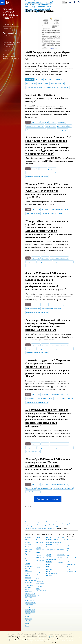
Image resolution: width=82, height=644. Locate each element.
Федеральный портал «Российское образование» (72, 561)
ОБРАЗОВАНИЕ (42, 534)
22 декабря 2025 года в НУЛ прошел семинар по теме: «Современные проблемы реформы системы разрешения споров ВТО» (48, 325)
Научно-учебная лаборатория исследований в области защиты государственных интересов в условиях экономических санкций (49, 526)
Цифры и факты (28, 538)
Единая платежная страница (29, 619)
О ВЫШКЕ (29, 534)
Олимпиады (39, 545)
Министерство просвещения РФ (72, 553)
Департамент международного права (49, 524)
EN (66, 2)
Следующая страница (48, 499)
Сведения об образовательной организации (31, 603)
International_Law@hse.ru (11, 59)
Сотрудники (7, 29)
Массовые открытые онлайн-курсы (72, 569)
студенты (53, 122)
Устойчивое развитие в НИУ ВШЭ (29, 549)
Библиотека (60, 537)
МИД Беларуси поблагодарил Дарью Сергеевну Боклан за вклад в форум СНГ (48, 55)
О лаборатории (8, 24)
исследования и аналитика (35, 126)
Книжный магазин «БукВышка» (60, 547)
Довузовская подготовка (40, 541)
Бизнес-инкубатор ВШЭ (39, 577)
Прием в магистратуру (40, 556)
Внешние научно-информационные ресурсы (52, 572)
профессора (49, 80)
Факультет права (30, 524)
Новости (51, 528)
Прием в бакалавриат (40, 549)
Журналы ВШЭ (60, 558)
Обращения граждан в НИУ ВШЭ (29, 569)
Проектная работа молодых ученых (9, 34)
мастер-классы (43, 83)
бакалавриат (52, 130)
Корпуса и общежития (29, 560)
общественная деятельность (36, 87)
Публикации (61, 562)
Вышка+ (38, 552)
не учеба (45, 122)
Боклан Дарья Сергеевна (8, 46)
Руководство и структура (30, 543)
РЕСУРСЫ (60, 534)
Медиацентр (61, 555)
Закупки (28, 564)
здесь (50, 636)
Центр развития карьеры (39, 570)
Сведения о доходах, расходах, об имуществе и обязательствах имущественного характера (31, 591)
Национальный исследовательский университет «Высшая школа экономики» (49, 522)
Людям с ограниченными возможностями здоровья (30, 611)
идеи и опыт (39, 80)
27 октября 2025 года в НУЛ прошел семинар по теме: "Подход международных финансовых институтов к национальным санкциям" (49, 464)
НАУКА (49, 534)
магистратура (62, 130)
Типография (60, 552)
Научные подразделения (51, 538)
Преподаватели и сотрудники (30, 555)
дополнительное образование (52, 213)
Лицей (38, 537)
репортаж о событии (57, 83)
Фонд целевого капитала (28, 575)
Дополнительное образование (41, 564)
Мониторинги (51, 547)
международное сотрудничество (58, 87)
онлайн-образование (33, 452)
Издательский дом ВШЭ (61, 541)
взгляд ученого (31, 83)
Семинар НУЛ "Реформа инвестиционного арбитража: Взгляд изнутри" (47, 98)
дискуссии (59, 80)
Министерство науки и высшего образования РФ (72, 544)
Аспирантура (40, 560)
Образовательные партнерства (42, 583)
